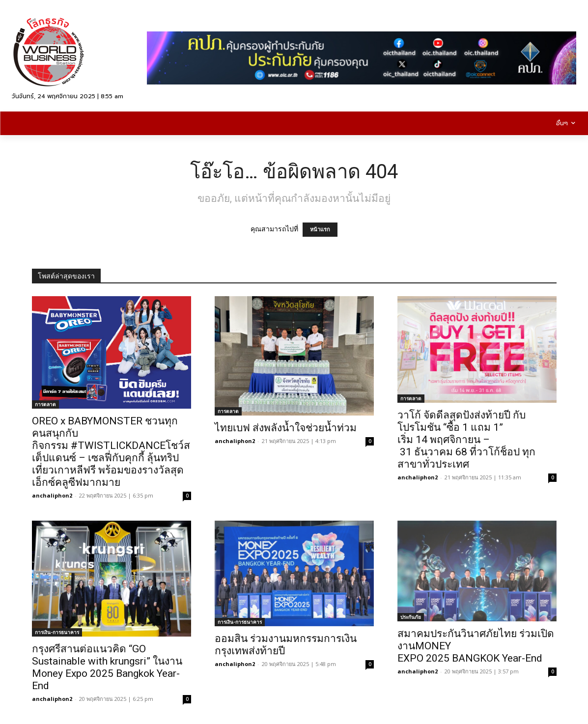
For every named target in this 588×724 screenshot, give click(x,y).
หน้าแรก (320, 230)
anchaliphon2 (52, 495)
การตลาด (45, 404)
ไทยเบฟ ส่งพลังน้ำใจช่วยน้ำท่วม (286, 428)
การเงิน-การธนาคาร (57, 632)
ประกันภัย (411, 617)
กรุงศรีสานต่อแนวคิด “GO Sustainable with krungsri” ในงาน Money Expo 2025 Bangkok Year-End (107, 667)
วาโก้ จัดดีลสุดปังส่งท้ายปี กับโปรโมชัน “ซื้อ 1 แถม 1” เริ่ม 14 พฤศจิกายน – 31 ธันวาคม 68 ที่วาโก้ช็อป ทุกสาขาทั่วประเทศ (466, 440)
